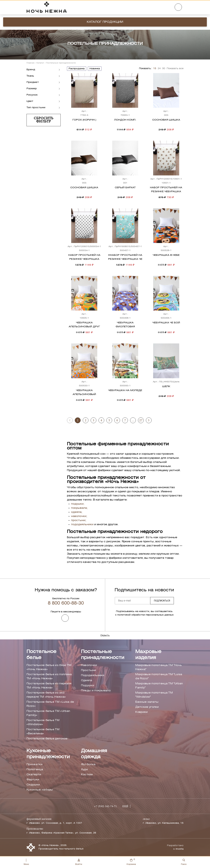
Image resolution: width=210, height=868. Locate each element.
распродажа (77, 69)
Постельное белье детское (47, 739)
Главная (30, 63)
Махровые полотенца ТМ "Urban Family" (159, 686)
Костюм (87, 775)
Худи (84, 770)
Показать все (175, 69)
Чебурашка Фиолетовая (125, 325)
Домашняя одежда (94, 754)
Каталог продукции (105, 22)
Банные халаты (147, 702)
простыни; (79, 520)
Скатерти (34, 775)
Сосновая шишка (166, 120)
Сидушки (33, 785)
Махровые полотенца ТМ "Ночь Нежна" (159, 667)
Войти (79, 862)
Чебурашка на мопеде (125, 390)
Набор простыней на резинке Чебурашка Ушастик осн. (166, 192)
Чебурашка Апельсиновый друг (84, 325)
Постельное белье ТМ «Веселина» (43, 732)
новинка (95, 69)
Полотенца (35, 770)
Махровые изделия (148, 655)
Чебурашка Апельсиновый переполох (84, 394)
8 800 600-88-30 (66, 603)
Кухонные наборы (40, 790)
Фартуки (33, 780)
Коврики (141, 712)
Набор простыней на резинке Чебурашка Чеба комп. (84, 259)
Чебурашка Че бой (166, 323)
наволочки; (79, 516)
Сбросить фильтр (44, 120)
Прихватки (34, 764)
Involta (180, 849)
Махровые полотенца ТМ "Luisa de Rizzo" (159, 677)
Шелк (166, 386)
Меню (26, 862)
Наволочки (89, 665)
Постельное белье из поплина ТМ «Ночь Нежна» (49, 677)
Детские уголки (147, 707)
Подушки (88, 686)
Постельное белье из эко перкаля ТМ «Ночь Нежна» (46, 695)
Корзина (131, 862)
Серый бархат (125, 188)
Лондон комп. (125, 120)
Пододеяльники (93, 675)
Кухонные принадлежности (48, 754)
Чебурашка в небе (166, 255)
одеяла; (77, 512)
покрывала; (79, 508)
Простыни (89, 670)
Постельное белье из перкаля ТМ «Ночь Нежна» (49, 686)
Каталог (40, 63)
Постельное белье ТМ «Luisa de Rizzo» (50, 704)
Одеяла (87, 680)
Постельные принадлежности (103, 655)
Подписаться (162, 601)
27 (141, 421)
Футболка (88, 764)
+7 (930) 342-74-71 (105, 806)
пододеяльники (82, 524)
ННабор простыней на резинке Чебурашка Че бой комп (125, 259)
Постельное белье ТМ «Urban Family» (48, 713)
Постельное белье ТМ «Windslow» (43, 722)
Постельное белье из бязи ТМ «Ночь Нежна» (49, 667)
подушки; (78, 504)
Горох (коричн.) (84, 120)
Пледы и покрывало (96, 691)
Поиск (184, 862)
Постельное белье (41, 655)
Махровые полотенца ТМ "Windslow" (154, 695)
